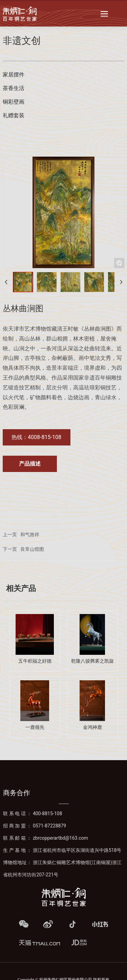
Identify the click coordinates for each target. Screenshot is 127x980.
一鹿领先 (35, 727)
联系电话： (33, 813)
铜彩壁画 (14, 102)
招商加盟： (35, 826)
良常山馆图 (32, 549)
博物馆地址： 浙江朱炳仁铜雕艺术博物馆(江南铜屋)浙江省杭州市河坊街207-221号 (62, 869)
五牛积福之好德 (35, 661)
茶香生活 (14, 88)
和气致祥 (30, 535)
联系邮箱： (45, 838)
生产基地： (62, 850)
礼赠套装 (14, 115)
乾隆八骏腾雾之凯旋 (92, 661)
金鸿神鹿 (92, 727)
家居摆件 (14, 75)
